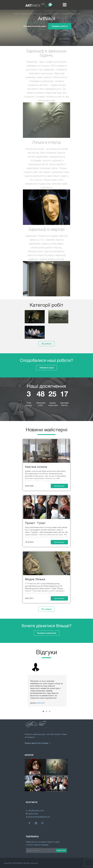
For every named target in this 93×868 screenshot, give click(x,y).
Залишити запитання (47, 633)
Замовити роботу (60, 26)
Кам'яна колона (36, 467)
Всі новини (46, 609)
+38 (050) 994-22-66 (36, 811)
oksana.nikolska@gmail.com (38, 817)
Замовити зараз (47, 368)
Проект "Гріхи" (36, 523)
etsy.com (41, 703)
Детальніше (59, 486)
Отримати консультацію (35, 26)
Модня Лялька (35, 579)
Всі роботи (47, 344)
